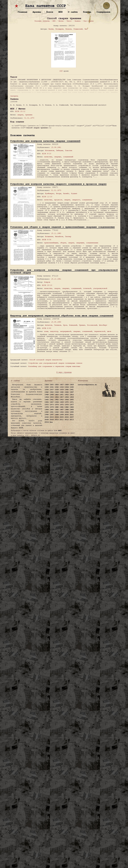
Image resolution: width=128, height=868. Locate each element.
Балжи (51, 29)
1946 (67, 392)
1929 (72, 385)
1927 (62, 385)
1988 (67, 410)
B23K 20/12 (20, 111)
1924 (47, 385)
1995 (72, 412)
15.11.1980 (56, 233)
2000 (67, 415)
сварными (80, 243)
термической (100, 331)
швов (109, 331)
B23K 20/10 (47, 285)
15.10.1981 (56, 279)
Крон (65, 325)
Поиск (50, 12)
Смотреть (14, 96)
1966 (47, 402)
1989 (72, 410)
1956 (57, 397)
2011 (62, 420)
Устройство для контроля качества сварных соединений (45, 141)
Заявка (77, 21)
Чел (86, 29)
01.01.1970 (29, 118)
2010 (57, 420)
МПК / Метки (58, 21)
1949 (52, 395)
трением (29, 115)
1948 (47, 395)
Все (51, 422)
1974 (57, 405)
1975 (62, 405)
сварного (76, 200)
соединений (68, 157)
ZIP (61, 71)
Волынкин (49, 236)
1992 (57, 412)
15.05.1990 (56, 322)
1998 (57, 415)
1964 (67, 400)
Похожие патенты (42, 21)
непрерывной (66, 331)
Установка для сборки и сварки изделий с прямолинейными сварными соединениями (62, 227)
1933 (62, 387)
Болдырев (59, 29)
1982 (67, 407)
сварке (57, 288)
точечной (87, 288)
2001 (72, 415)
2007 (72, 417)
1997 (52, 415)
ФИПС (60, 430)
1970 (67, 402)
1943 (52, 392)
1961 (52, 400)
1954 (47, 397)
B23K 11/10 (47, 197)
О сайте (73, 12)
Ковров (47, 282)
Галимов (58, 325)
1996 (47, 415)
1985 (52, 410)
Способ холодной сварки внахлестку (46, 360)
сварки (20, 115)
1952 (67, 395)
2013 (72, 420)
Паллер (68, 236)
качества (48, 157)
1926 (57, 385)
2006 (67, 417)
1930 (47, 387)
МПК (61, 12)
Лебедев (60, 150)
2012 (67, 420)
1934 (67, 387)
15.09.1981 (56, 147)
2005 (62, 417)
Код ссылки (88, 21)
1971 (72, 402)
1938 (57, 390)
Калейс (66, 193)
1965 (72, 400)
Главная (22, 12)
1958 (67, 397)
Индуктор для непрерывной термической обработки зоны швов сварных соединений (62, 316)
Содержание (103, 12)
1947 (72, 392)
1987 (62, 410)
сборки (63, 243)
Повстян (69, 150)
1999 (62, 415)
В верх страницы (64, 372)
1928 (67, 385)
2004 (57, 417)
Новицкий (73, 325)
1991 (52, 412)
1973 (52, 405)
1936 (47, 390)
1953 (72, 395)
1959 (72, 397)
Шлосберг (103, 325)
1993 (62, 412)
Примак (82, 325)
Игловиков (50, 150)
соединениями (92, 243)
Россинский (92, 325)
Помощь (87, 12)
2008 (47, 420)
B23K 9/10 (47, 154)
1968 (57, 402)
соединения (87, 200)
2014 (47, 422)
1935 (72, 387)
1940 (67, 390)
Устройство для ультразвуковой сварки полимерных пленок (55, 363)
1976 (67, 405)
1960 (47, 400)
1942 (47, 392)
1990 (47, 412)
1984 (47, 410)
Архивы (37, 12)
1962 (57, 400)
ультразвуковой (100, 288)
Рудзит (74, 193)
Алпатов (49, 325)
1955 (52, 397)
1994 (67, 412)
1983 (72, 407)
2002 (47, 417)
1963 (62, 400)
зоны (46, 331)
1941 (72, 390)
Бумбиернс (50, 193)
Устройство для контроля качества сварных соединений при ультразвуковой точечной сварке (64, 271)
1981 (62, 407)
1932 (57, 387)
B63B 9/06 (47, 240)
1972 (47, 405)
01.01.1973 (56, 190)
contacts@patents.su (87, 385)
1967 (52, 402)
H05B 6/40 (47, 328)
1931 (52, 387)
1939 (62, 390)
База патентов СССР (45, 6)
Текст (69, 21)
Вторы (59, 193)
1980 (57, 407)
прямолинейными (51, 243)
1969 (62, 402)
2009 (52, 420)
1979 (52, 407)
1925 (52, 385)
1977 (72, 405)
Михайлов (59, 236)
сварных (58, 157)
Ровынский (78, 29)
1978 (47, 407)
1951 (62, 395)
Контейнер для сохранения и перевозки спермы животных (54, 366)
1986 (57, 410)
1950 (57, 395)
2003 (52, 417)
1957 (62, 397)
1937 (52, 390)
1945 (62, 392)
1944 (57, 392)
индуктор (54, 331)
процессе (58, 200)
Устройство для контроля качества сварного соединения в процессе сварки (58, 184)
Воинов (68, 29)
